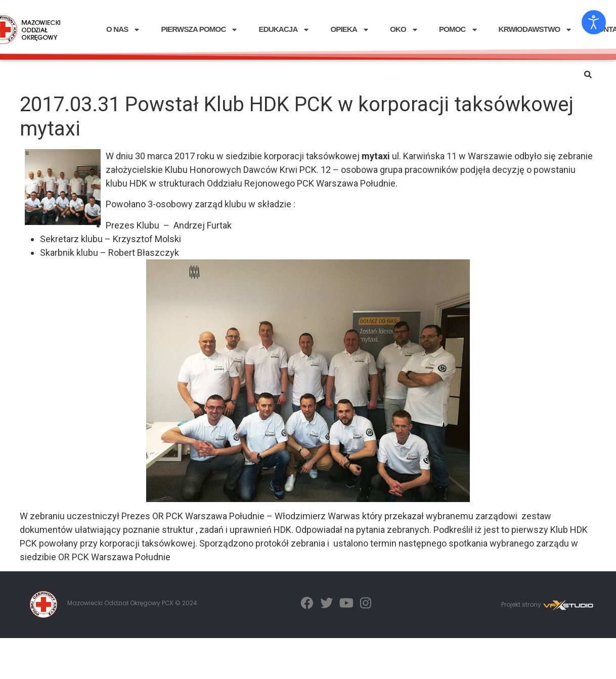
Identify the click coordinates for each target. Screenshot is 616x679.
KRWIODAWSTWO (536, 30)
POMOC (459, 30)
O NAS (124, 30)
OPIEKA (350, 30)
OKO (404, 30)
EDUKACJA (284, 30)
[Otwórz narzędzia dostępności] (594, 22)
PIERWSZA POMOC (200, 30)
